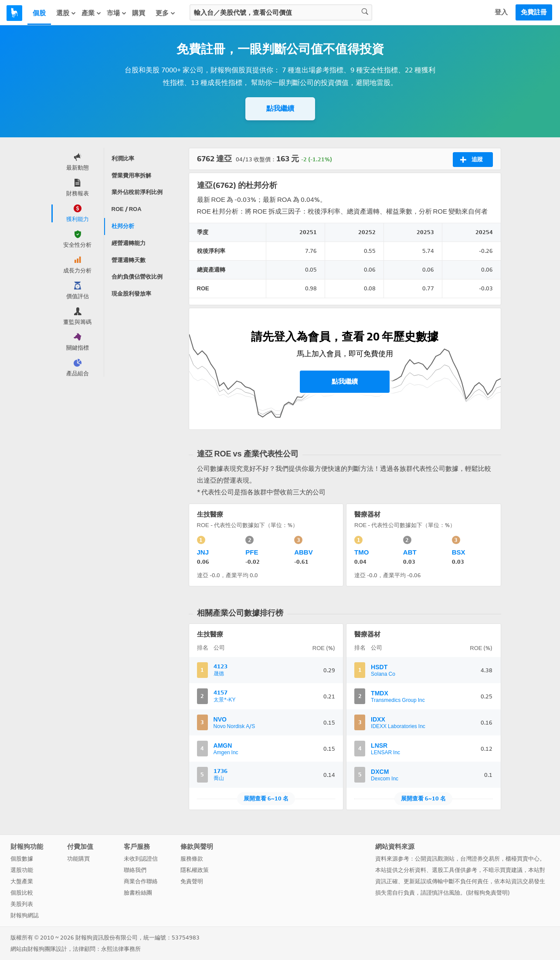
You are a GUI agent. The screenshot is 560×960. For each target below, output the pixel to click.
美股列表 (22, 904)
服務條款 (192, 859)
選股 (66, 13)
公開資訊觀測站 (435, 859)
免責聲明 (192, 881)
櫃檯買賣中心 (523, 859)
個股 (39, 13)
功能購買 (78, 859)
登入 (501, 12)
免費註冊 (534, 12)
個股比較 (22, 893)
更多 (166, 13)
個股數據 (22, 859)
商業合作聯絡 (141, 881)
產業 (92, 13)
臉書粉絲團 (138, 893)
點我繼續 (280, 108)
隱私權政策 (195, 870)
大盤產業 (22, 881)
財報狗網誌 (25, 915)
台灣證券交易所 (480, 859)
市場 (117, 13)
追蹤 (471, 160)
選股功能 (22, 870)
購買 (139, 13)
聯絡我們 (135, 870)
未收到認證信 (141, 859)
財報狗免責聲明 (488, 893)
